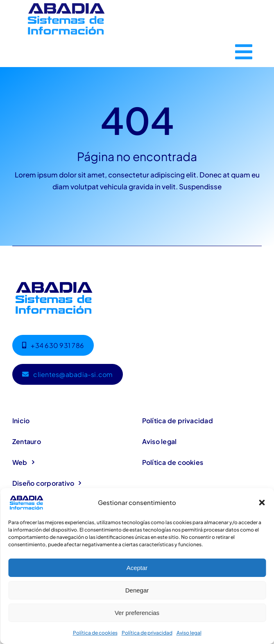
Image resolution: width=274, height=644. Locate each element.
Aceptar (137, 568)
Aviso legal (189, 633)
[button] (262, 503)
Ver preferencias (137, 613)
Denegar (137, 590)
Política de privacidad (147, 633)
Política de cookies (95, 633)
